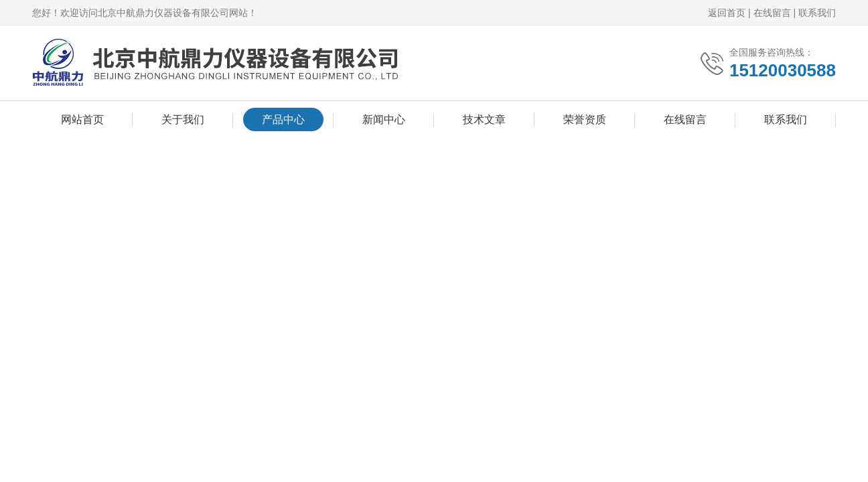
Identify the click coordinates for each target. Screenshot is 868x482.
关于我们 (183, 119)
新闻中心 (384, 119)
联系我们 (817, 13)
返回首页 (727, 13)
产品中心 (283, 119)
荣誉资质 (585, 119)
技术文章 (484, 119)
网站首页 (82, 119)
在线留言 (772, 13)
